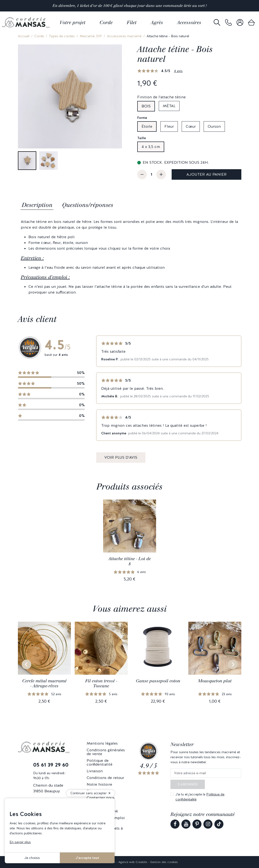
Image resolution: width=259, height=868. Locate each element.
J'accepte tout (87, 858)
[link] (228, 23)
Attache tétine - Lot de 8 (130, 561)
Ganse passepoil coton (158, 681)
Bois (146, 106)
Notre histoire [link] (99, 784)
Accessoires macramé (124, 36)
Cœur (191, 126)
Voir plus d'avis (121, 457)
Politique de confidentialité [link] (100, 762)
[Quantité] (152, 174)
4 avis (178, 71)
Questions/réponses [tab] (88, 205)
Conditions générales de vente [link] (106, 752)
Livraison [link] (95, 771)
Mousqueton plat (215, 681)
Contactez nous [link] (101, 798)
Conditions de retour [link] (105, 778)
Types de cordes (62, 36)
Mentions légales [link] (102, 743)
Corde (39, 36)
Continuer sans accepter (89, 793)
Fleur (169, 126)
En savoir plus (20, 842)
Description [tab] (37, 205)
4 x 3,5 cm (151, 147)
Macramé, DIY (91, 36)
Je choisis (32, 858)
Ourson (214, 126)
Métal (169, 106)
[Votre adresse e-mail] (206, 773)
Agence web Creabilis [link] (133, 862)
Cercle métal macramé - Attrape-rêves (44, 684)
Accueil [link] (24, 36)
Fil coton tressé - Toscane (101, 684)
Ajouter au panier (206, 174)
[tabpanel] (130, 257)
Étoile (147, 126)
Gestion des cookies (164, 862)
